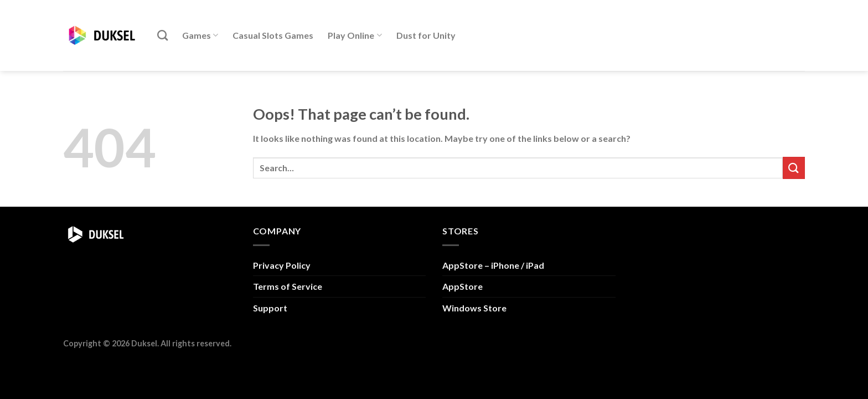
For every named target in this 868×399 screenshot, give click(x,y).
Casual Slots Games (273, 35)
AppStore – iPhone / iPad (493, 265)
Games (200, 35)
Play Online (355, 35)
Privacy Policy (282, 265)
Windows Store (474, 308)
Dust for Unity (426, 35)
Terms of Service (288, 286)
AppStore (463, 286)
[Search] (162, 35)
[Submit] (794, 168)
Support (270, 308)
